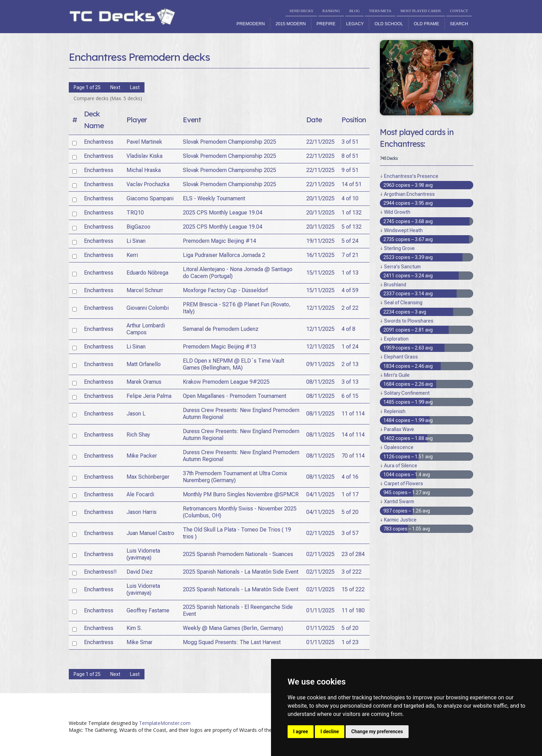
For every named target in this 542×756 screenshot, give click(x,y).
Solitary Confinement (407, 393)
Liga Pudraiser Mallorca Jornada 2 (224, 255)
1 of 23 (350, 642)
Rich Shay (138, 435)
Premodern (251, 24)
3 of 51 (350, 142)
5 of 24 (350, 241)
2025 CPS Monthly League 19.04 (223, 213)
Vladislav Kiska (144, 156)
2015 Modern (291, 24)
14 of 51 (352, 184)
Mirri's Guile (397, 375)
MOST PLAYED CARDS (421, 11)
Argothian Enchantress (409, 194)
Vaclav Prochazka (148, 184)
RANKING (331, 11)
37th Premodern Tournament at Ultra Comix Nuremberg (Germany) (235, 477)
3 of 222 (352, 572)
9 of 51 (350, 170)
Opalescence (399, 447)
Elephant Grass (401, 357)
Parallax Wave (399, 429)
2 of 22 (350, 308)
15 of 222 (353, 589)
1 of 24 (350, 347)
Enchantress (99, 142)
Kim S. (134, 628)
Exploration (396, 339)
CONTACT (459, 11)
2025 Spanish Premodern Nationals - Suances (238, 554)
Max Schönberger (148, 477)
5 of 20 (350, 512)
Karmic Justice (400, 520)
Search (459, 24)
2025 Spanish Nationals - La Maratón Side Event (241, 572)
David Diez (140, 572)
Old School (389, 24)
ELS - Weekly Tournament (214, 198)
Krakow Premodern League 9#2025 (226, 382)
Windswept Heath (403, 230)
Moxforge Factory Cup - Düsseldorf (225, 290)
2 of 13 (350, 364)
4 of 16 (350, 477)
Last (135, 87)
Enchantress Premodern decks (139, 57)
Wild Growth (397, 212)
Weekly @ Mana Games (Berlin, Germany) (233, 628)
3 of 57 (350, 533)
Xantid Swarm (399, 501)
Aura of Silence (401, 466)
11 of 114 (353, 414)
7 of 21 (350, 255)
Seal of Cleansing (403, 303)
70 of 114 (353, 456)
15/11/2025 (320, 273)
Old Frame (426, 24)
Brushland (395, 285)
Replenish (395, 411)
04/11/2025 (320, 494)
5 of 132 (352, 227)
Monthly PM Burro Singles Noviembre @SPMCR (241, 494)
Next (115, 87)
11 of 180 (353, 610)
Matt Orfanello (144, 364)
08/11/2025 (320, 382)
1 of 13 (350, 273)
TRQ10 (135, 213)
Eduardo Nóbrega (147, 273)
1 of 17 (350, 494)
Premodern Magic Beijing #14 (219, 241)
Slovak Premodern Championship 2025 (230, 142)
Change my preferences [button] (377, 731)
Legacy (355, 24)
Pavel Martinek (144, 142)
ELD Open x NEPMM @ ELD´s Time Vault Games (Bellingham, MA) (233, 364)
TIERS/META (380, 11)
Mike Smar (139, 642)
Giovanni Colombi (148, 308)
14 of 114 (353, 435)
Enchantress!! (100, 572)
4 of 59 (350, 290)
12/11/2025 (320, 308)
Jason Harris (142, 512)
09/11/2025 (320, 364)
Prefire (326, 24)
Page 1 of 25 (87, 87)
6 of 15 (350, 396)
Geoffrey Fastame (148, 610)
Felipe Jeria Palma (149, 396)
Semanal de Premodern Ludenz (221, 329)
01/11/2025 (320, 610)
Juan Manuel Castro (150, 533)
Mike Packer (142, 456)
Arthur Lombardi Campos (146, 329)
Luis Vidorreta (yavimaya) (143, 554)
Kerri (132, 255)
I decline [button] (330, 731)
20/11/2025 (320, 198)
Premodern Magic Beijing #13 (219, 347)
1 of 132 (352, 213)
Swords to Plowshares (409, 321)
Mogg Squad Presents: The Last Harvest (232, 642)
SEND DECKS (301, 11)
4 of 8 (348, 329)
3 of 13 (350, 382)
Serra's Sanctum (402, 267)
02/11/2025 (320, 533)
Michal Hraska (144, 170)
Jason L (136, 414)
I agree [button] (301, 731)
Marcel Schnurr (145, 290)
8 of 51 (350, 156)
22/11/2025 (320, 142)
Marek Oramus (144, 382)
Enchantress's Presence (411, 176)
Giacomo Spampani (150, 198)
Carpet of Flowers (404, 484)
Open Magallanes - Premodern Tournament (235, 396)
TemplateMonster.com (165, 723)
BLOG (354, 11)
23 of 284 (353, 554)
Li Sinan (136, 241)
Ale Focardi (140, 494)
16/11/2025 (320, 255)
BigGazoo (138, 227)
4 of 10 (350, 198)
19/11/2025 (320, 241)
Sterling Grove (399, 248)
